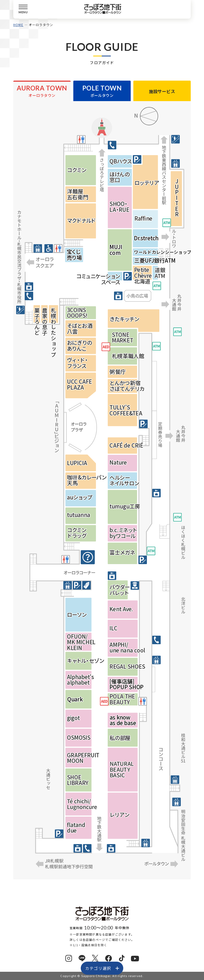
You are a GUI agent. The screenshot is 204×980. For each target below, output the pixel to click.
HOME (18, 25)
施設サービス (162, 91)
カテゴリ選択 (98, 968)
